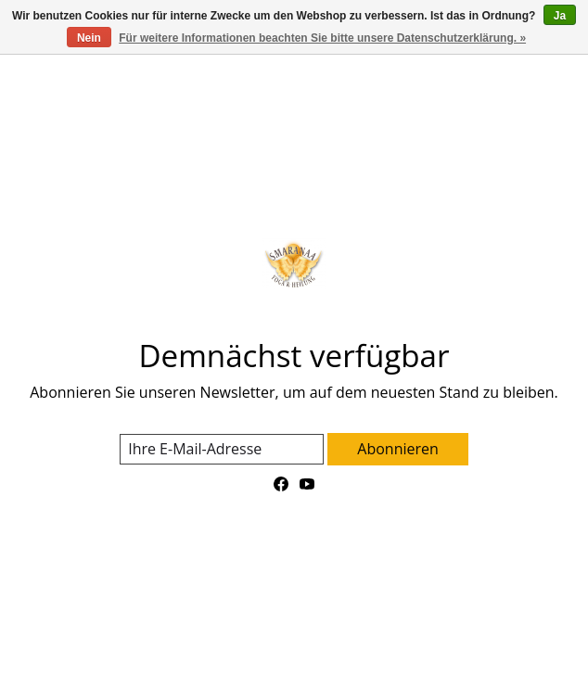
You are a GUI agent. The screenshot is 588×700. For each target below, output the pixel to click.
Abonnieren (398, 449)
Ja (560, 16)
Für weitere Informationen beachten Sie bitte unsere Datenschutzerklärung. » (322, 38)
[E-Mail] (222, 449)
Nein (89, 38)
